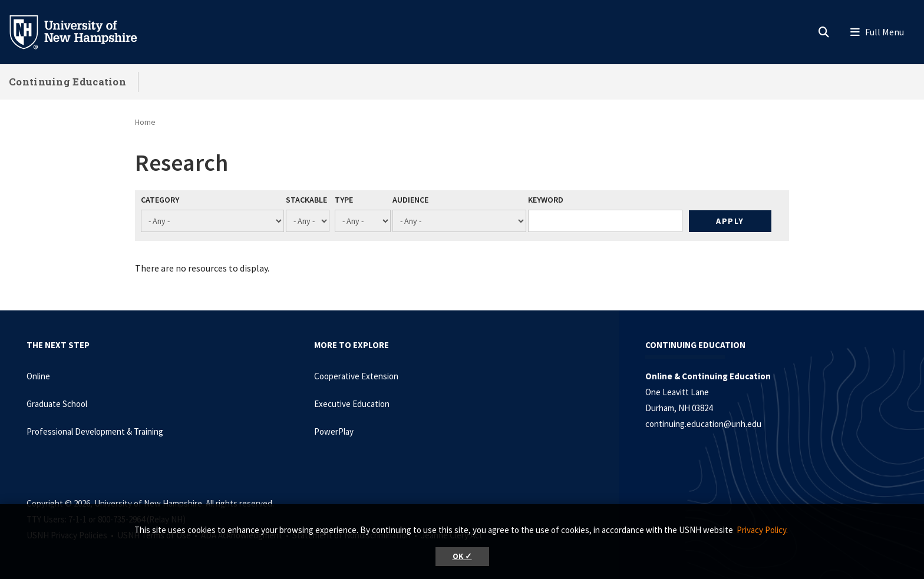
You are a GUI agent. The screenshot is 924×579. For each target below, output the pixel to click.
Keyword (546, 200)
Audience (410, 200)
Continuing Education (67, 82)
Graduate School (57, 404)
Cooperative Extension (356, 376)
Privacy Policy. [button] (762, 530)
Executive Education (352, 404)
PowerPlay (334, 431)
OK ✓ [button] (462, 556)
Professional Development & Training (95, 431)
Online (38, 376)
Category (160, 200)
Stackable (306, 200)
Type (344, 200)
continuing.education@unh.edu (703, 424)
